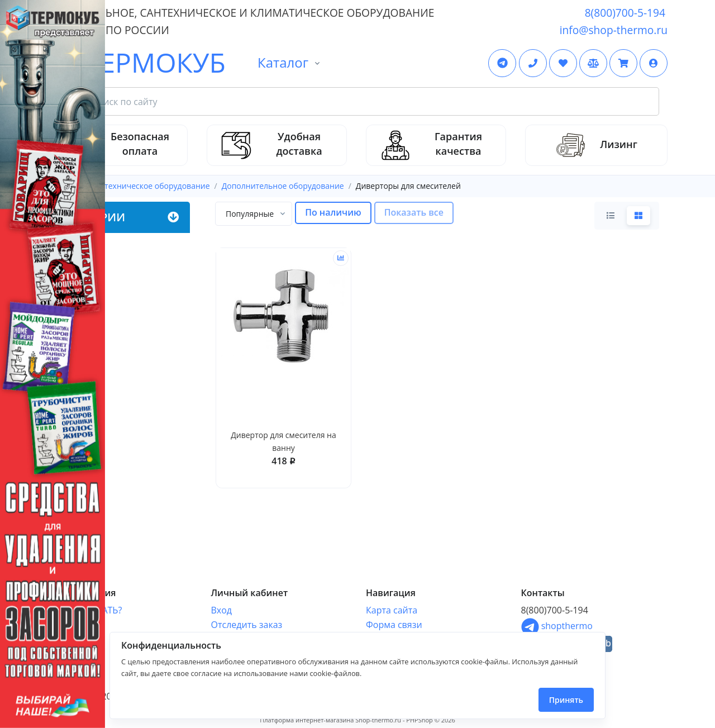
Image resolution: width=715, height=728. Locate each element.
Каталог (283, 62)
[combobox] (254, 214)
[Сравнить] (341, 258)
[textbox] (250, 214)
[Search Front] (371, 102)
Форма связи (394, 625)
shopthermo (557, 626)
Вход (222, 610)
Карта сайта (392, 610)
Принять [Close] (566, 700)
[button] (654, 63)
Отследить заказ (247, 625)
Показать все (414, 212)
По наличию (333, 212)
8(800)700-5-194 (625, 13)
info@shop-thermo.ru (614, 30)
